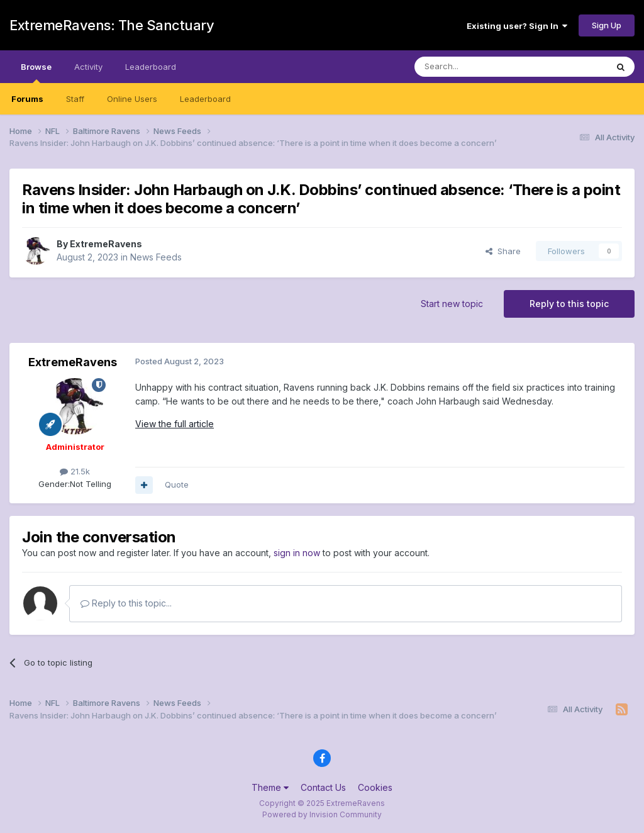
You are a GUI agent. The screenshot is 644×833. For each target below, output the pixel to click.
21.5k (75, 471)
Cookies (375, 787)
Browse (36, 72)
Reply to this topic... (126, 603)
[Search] (479, 67)
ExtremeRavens (106, 244)
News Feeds (156, 257)
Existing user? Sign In (517, 26)
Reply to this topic (569, 304)
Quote (177, 484)
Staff (75, 99)
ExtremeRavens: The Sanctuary (112, 25)
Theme (270, 787)
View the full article (175, 424)
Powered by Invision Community (322, 814)
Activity (88, 67)
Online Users (132, 99)
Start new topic (452, 304)
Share (503, 251)
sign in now (297, 553)
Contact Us (323, 787)
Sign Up (607, 25)
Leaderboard (205, 99)
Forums (27, 99)
